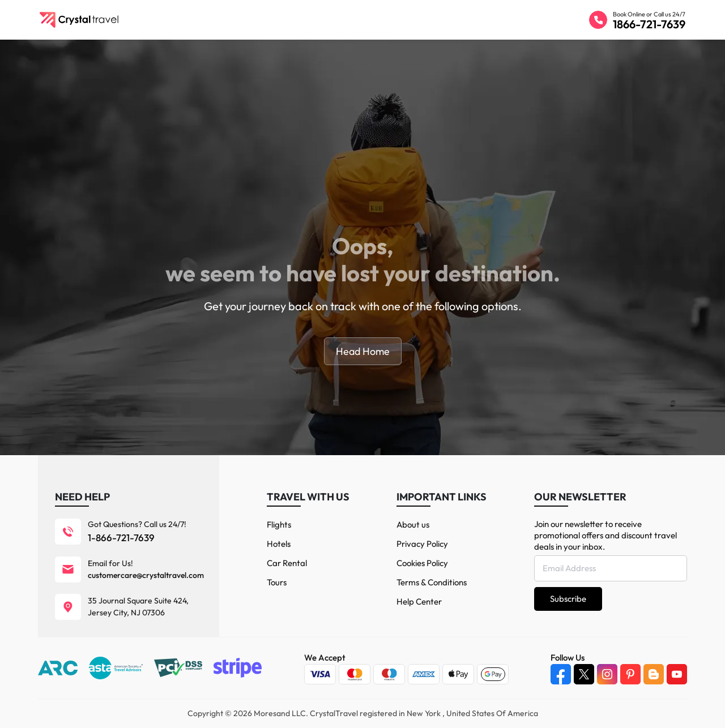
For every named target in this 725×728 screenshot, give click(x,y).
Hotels (279, 544)
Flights (279, 524)
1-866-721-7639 (121, 538)
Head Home (363, 351)
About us (413, 524)
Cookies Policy (422, 563)
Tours (277, 582)
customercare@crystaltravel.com (146, 575)
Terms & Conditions (432, 582)
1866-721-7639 (649, 24)
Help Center (419, 601)
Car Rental (287, 563)
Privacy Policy (422, 544)
